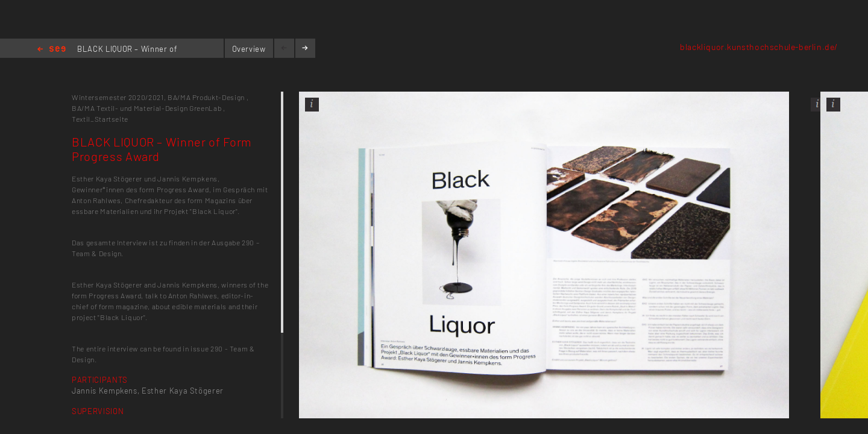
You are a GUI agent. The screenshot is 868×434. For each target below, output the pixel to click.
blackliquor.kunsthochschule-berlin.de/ (759, 47)
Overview (249, 49)
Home (52, 50)
